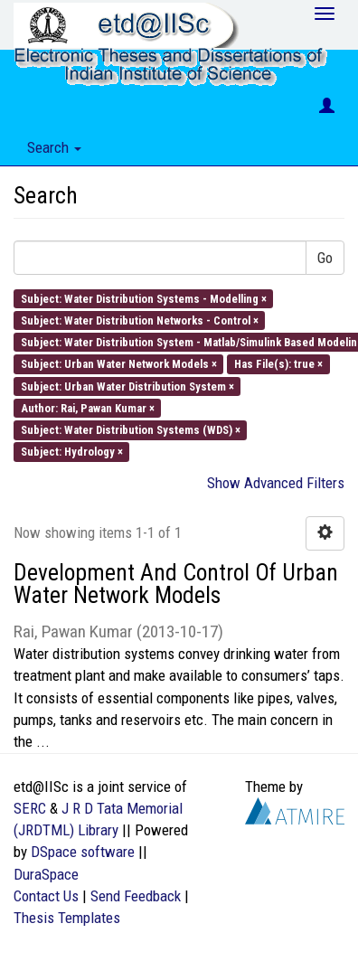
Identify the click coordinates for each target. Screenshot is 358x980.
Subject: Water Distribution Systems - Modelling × (144, 298)
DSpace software (83, 852)
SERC (30, 808)
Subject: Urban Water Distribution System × (127, 386)
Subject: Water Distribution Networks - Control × (140, 320)
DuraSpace (46, 874)
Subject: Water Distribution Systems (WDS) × (131, 430)
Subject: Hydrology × (72, 452)
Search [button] (54, 147)
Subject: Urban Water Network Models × (119, 364)
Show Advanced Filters (276, 483)
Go (325, 258)
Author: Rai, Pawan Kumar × (88, 407)
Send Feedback (136, 896)
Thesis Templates (67, 918)
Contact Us (46, 896)
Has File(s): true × (278, 364)
